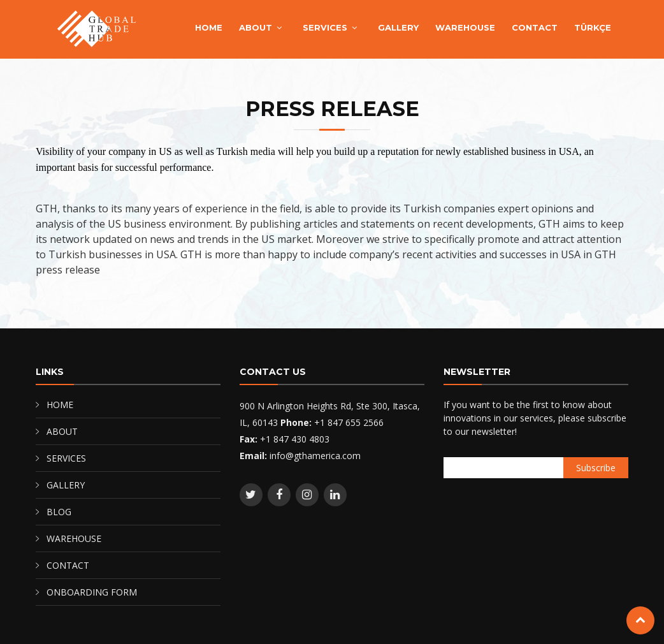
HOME (209, 27)
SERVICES (325, 27)
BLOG (59, 512)
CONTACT (535, 27)
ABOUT (256, 27)
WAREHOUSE (465, 27)
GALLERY (398, 27)
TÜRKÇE (593, 27)
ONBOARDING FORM (92, 592)
